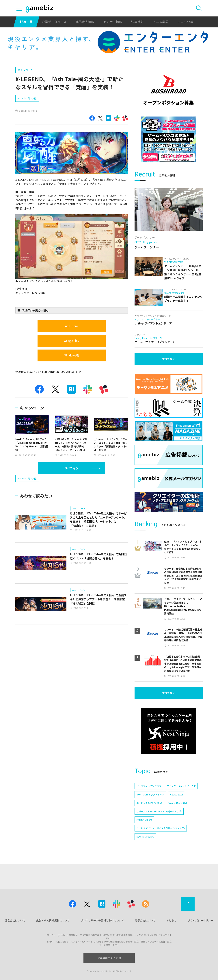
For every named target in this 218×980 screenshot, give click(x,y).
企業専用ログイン (109, 958)
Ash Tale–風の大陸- (27, 98)
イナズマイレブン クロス (149, 786)
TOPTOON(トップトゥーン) (150, 794)
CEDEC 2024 (177, 794)
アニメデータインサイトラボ (181, 786)
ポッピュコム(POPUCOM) (149, 803)
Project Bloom (144, 820)
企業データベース (54, 22)
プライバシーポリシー (200, 920)
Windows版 (72, 355)
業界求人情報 (85, 22)
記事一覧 (26, 22)
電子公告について (145, 920)
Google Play (71, 341)
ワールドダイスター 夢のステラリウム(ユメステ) (161, 828)
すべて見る (71, 468)
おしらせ (172, 920)
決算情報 (137, 22)
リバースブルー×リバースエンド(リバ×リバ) (159, 811)
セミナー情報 (113, 22)
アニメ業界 (161, 22)
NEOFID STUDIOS (145, 837)
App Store (71, 326)
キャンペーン (26, 70)
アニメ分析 (185, 22)
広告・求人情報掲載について (53, 920)
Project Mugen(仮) (177, 803)
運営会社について (15, 920)
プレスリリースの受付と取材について (102, 920)
